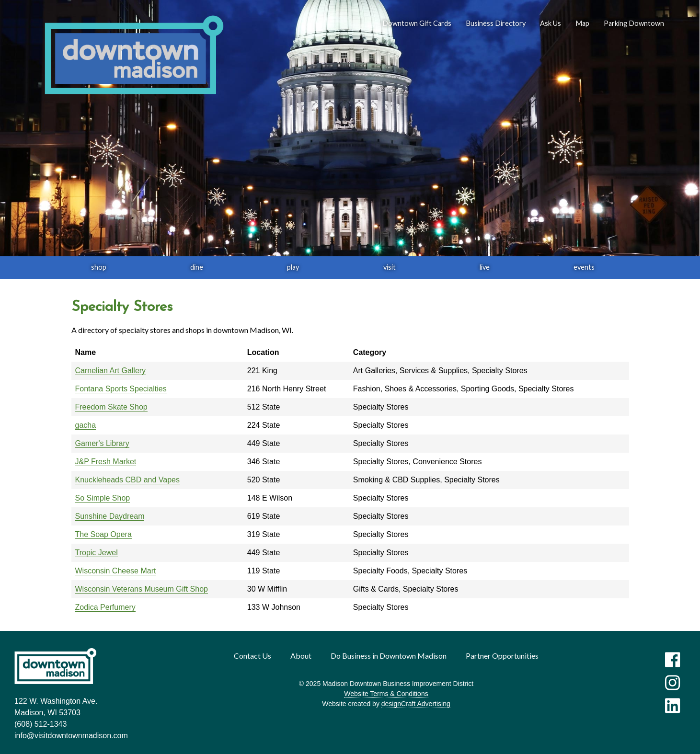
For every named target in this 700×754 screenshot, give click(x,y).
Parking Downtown (634, 23)
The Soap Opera (103, 534)
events (584, 267)
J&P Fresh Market (106, 462)
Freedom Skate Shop (111, 407)
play (293, 267)
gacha (86, 425)
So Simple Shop (103, 498)
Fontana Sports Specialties (121, 389)
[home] (134, 55)
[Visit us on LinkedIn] (672, 706)
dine (197, 267)
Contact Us (252, 656)
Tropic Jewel (97, 553)
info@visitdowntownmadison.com (71, 736)
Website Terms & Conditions (386, 694)
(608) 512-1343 (40, 724)
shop (99, 267)
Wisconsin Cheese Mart (116, 571)
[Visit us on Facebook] (672, 660)
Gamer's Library (102, 443)
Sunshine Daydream (110, 516)
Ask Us (551, 23)
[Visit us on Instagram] (672, 683)
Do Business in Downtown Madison (389, 656)
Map (582, 23)
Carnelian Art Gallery (111, 371)
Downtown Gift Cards (417, 23)
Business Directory (496, 23)
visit (390, 267)
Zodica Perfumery (105, 607)
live (485, 267)
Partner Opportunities (502, 656)
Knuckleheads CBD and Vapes (128, 480)
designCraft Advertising (416, 704)
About (301, 656)
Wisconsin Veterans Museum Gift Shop (142, 589)
